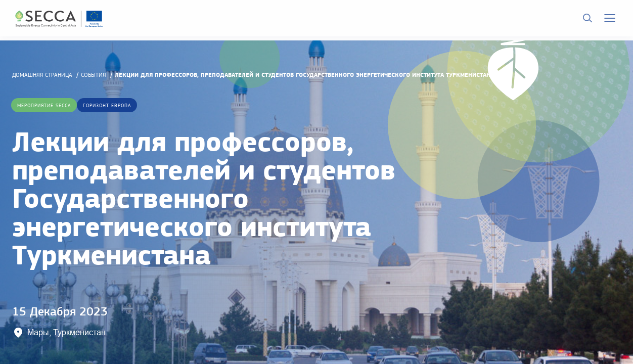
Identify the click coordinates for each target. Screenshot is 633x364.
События (94, 75)
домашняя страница (42, 75)
